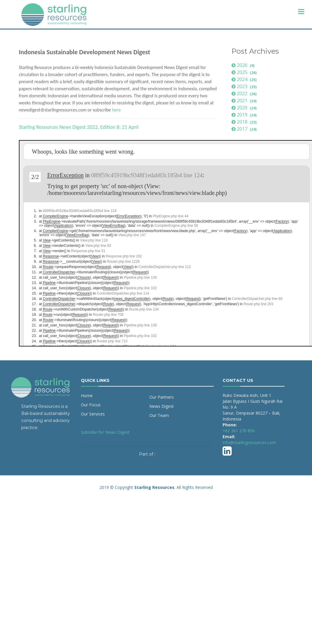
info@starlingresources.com (249, 442)
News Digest (162, 406)
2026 (244, 65)
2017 (245, 129)
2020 (245, 108)
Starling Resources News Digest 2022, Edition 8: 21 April (79, 127)
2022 (245, 93)
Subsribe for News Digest (105, 432)
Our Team (159, 415)
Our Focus (91, 405)
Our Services (93, 414)
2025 (245, 72)
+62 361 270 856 (239, 431)
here (116, 110)
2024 (245, 79)
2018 (245, 122)
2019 (245, 115)
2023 (245, 86)
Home (87, 396)
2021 (245, 101)
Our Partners (162, 397)
